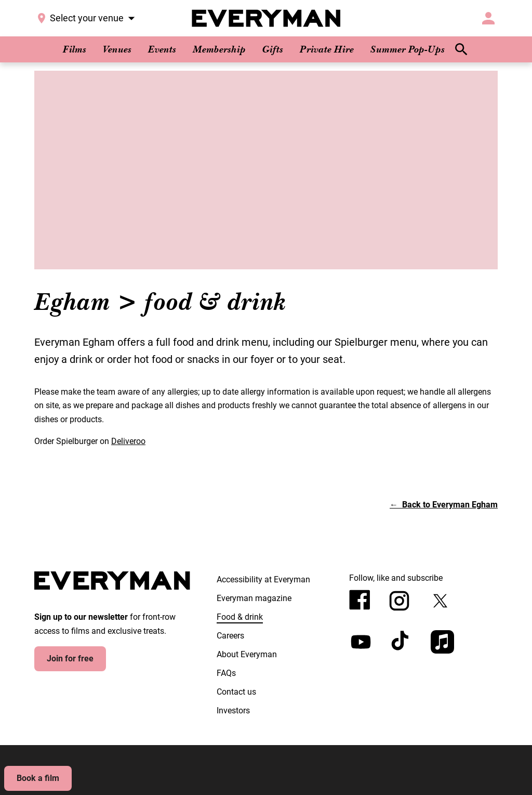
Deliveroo (128, 441)
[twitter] (440, 601)
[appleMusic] (442, 642)
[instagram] (399, 601)
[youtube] (361, 642)
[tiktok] (401, 642)
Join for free (70, 659)
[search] (461, 49)
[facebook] (360, 600)
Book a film (38, 778)
